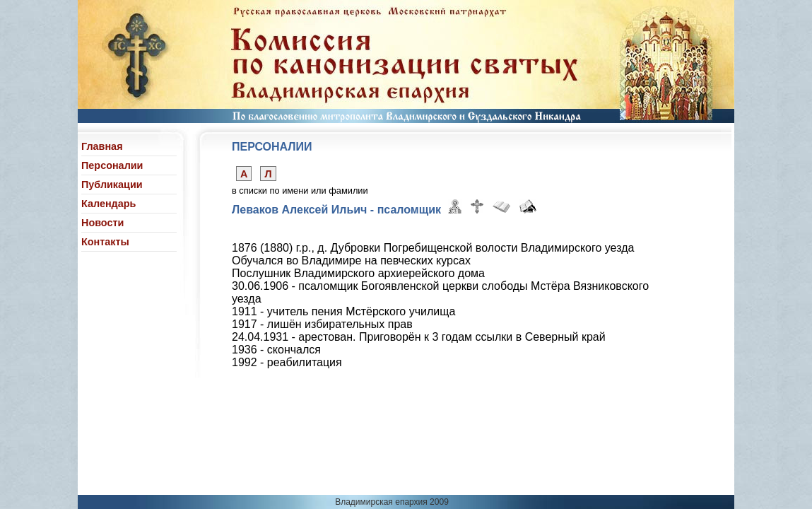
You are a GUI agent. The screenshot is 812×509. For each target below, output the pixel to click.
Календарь (108, 204)
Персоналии (112, 165)
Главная (102, 146)
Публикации (112, 185)
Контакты (105, 242)
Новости (102, 223)
